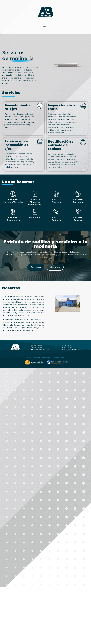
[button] (45, 27)
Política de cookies (58, 366)
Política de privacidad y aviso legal (38, 366)
